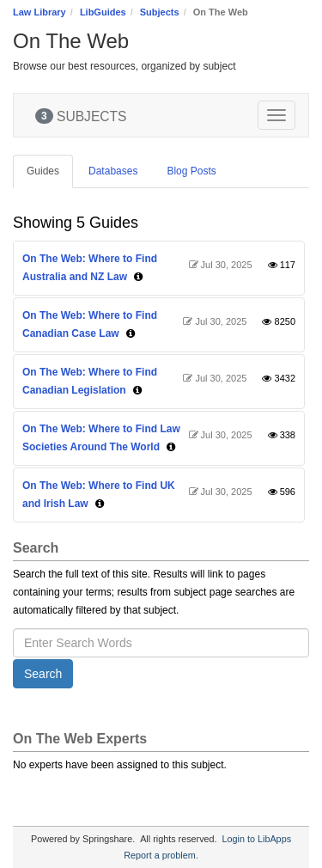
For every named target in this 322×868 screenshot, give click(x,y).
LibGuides (103, 12)
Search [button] (43, 674)
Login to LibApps (257, 839)
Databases (113, 171)
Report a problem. (161, 855)
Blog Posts (191, 171)
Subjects (160, 12)
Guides (43, 171)
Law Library (39, 12)
